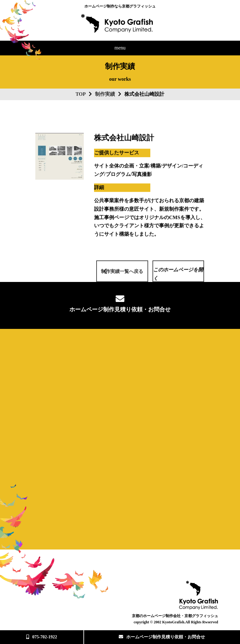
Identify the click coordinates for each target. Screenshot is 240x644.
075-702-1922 (42, 637)
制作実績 (105, 94)
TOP (81, 94)
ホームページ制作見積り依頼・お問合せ (162, 637)
